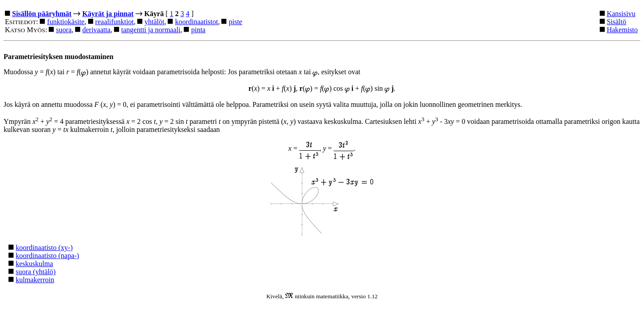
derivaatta (96, 30)
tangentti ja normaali (151, 30)
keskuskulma (34, 264)
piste (235, 22)
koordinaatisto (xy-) (44, 248)
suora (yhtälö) (36, 272)
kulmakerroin (35, 280)
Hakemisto (622, 30)
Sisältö (617, 22)
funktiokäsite (66, 22)
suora (64, 30)
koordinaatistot (196, 22)
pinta (198, 30)
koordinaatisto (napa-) (47, 256)
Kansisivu (621, 14)
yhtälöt (154, 22)
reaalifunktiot (114, 22)
